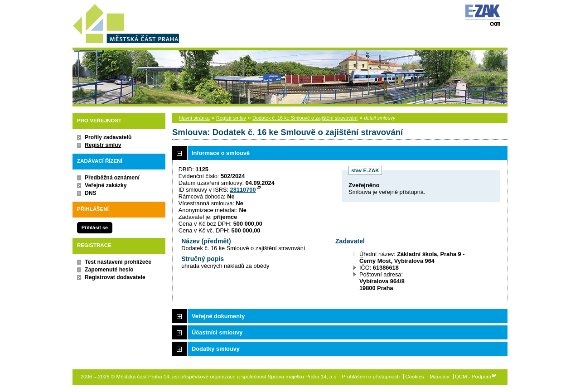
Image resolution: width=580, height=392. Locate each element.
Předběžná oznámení (112, 178)
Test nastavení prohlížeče (118, 262)
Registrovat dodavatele (115, 277)
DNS (91, 193)
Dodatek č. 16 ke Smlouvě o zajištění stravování (305, 118)
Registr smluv (103, 145)
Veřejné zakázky (106, 185)
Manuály (440, 377)
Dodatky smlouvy (216, 349)
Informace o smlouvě (221, 153)
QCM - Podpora (473, 377)
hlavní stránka (194, 118)
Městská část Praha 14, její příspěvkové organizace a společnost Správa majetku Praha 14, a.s (126, 22)
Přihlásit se (95, 227)
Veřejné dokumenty (218, 316)
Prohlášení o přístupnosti (371, 377)
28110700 (243, 190)
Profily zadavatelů (108, 137)
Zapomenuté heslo (109, 270)
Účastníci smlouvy (217, 332)
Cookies (415, 377)
